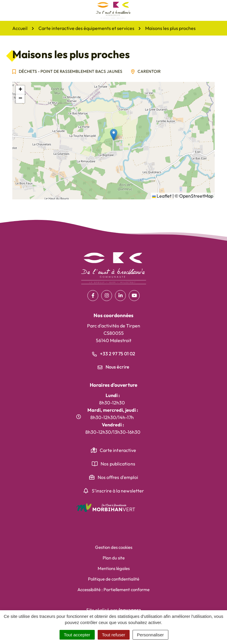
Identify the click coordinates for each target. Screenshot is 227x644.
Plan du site (114, 558)
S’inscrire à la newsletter (118, 491)
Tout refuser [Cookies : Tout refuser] (114, 635)
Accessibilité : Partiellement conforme (113, 590)
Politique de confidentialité (114, 579)
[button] (114, 135)
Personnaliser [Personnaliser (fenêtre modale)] (150, 635)
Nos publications (118, 464)
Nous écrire (113, 367)
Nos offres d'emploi (118, 477)
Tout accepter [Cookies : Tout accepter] (77, 635)
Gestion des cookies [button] (114, 547)
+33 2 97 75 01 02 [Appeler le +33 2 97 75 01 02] (114, 354)
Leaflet (162, 196)
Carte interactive (118, 450)
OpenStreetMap (196, 196)
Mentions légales (114, 568)
